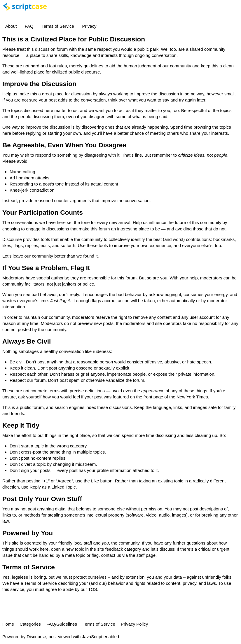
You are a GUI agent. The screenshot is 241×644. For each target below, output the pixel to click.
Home (8, 624)
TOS (93, 589)
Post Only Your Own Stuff (42, 499)
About (11, 26)
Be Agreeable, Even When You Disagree (64, 145)
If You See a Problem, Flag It (46, 268)
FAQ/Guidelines (62, 624)
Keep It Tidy (21, 425)
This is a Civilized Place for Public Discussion (74, 39)
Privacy (89, 26)
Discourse (36, 637)
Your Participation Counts (43, 212)
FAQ (29, 26)
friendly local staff (75, 543)
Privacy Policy (134, 624)
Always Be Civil (27, 341)
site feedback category (119, 549)
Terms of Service (58, 26)
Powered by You (28, 533)
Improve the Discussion (39, 84)
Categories (30, 624)
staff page (146, 555)
